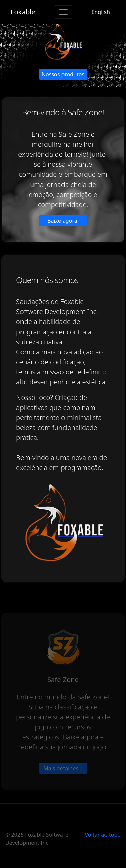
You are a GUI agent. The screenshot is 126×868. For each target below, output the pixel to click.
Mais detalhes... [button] (63, 785)
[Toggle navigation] (64, 12)
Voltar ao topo (103, 835)
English (101, 12)
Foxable (23, 12)
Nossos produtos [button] (63, 74)
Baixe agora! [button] (63, 221)
